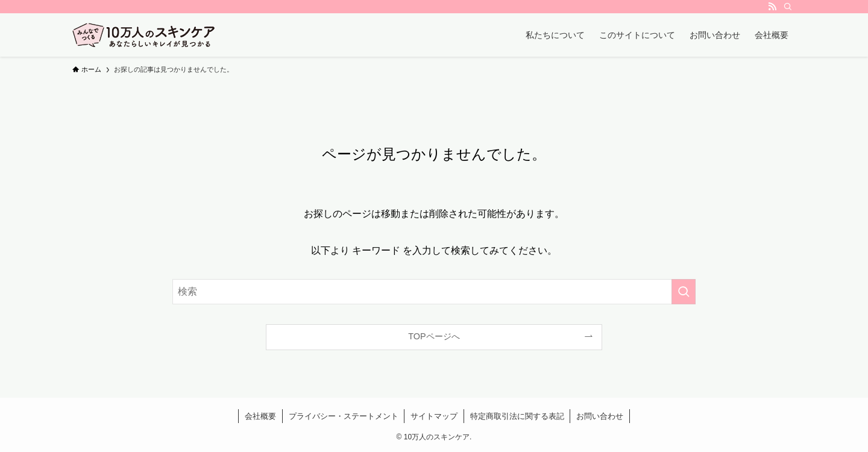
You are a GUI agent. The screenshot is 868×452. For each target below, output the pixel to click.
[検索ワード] (434, 292)
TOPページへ (434, 336)
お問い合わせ (600, 416)
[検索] (788, 7)
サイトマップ (434, 416)
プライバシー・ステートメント (344, 416)
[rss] (772, 7)
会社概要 (260, 416)
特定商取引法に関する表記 (517, 416)
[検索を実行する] (684, 292)
